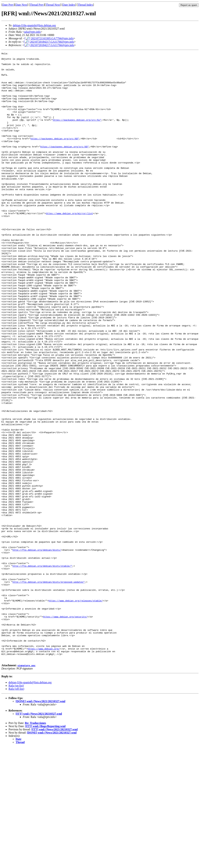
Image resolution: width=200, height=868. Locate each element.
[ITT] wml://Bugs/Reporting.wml (45, 847)
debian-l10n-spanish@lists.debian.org (34, 25)
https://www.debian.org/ (44, 768)
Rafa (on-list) (16, 807)
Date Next (21, 5)
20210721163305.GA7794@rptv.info (52, 38)
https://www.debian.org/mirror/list (69, 245)
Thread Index (85, 5)
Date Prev (8, 5)
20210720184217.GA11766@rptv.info (52, 42)
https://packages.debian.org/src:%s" (77, 133)
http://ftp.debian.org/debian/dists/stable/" (42, 668)
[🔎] (27, 38)
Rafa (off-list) (16, 810)
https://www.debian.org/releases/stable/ (76, 710)
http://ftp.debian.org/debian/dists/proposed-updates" (49, 688)
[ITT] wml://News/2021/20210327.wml (39, 835)
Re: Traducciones (35, 844)
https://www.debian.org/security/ (65, 729)
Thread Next (53, 5)
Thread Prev (37, 5)
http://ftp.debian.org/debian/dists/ (37, 649)
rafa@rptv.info (32, 32)
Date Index (69, 5)
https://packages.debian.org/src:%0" (55, 156)
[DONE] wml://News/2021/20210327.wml (40, 823)
